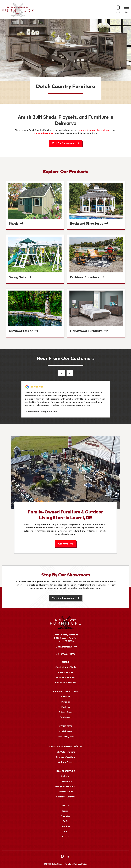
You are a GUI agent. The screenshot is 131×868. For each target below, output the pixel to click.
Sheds (65, 662)
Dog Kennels (65, 717)
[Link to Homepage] (65, 622)
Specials (65, 811)
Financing (65, 816)
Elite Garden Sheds (65, 672)
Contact (65, 831)
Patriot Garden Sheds (66, 683)
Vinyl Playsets (65, 731)
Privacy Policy (80, 864)
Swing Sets (66, 726)
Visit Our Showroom (63, 143)
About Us (63, 544)
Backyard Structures (66, 692)
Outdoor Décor (66, 762)
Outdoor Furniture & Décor (65, 747)
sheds (99, 130)
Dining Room (66, 781)
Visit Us (65, 836)
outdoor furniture (87, 130)
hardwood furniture (43, 133)
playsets (107, 130)
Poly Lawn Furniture (65, 757)
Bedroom (66, 776)
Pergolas (66, 702)
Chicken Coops (65, 712)
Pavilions (66, 707)
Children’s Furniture (65, 797)
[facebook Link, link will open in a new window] (62, 857)
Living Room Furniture (66, 786)
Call (118, 12)
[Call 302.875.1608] (118, 10)
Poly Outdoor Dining (66, 752)
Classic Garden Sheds (65, 667)
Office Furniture (65, 792)
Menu (127, 12)
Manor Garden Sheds (65, 677)
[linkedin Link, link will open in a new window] (69, 857)
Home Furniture (66, 771)
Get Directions (64, 647)
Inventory (66, 826)
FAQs (66, 821)
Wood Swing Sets (66, 736)
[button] (61, 373)
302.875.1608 (68, 654)
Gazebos (65, 697)
